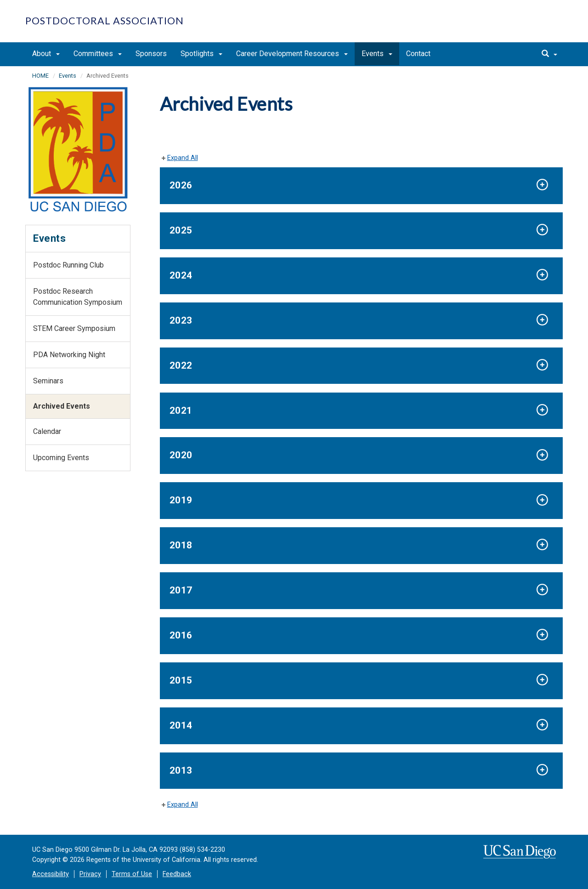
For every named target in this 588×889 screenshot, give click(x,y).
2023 (181, 320)
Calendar (47, 431)
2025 (181, 230)
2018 (181, 545)
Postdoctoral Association (105, 21)
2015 (181, 680)
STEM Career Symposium (74, 328)
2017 (181, 590)
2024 (181, 275)
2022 (181, 365)
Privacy (90, 874)
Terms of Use (132, 874)
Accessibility (51, 874)
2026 (181, 185)
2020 (181, 455)
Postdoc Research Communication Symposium (78, 297)
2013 (181, 770)
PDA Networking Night (69, 355)
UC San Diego (510, 26)
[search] (549, 54)
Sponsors (151, 54)
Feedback (177, 874)
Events (377, 54)
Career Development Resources (292, 54)
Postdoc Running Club (68, 265)
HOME (40, 76)
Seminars (48, 381)
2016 (181, 635)
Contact (418, 54)
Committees (98, 54)
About (46, 54)
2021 (181, 410)
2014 (181, 725)
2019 (181, 500)
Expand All (183, 158)
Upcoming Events (61, 458)
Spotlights (201, 54)
